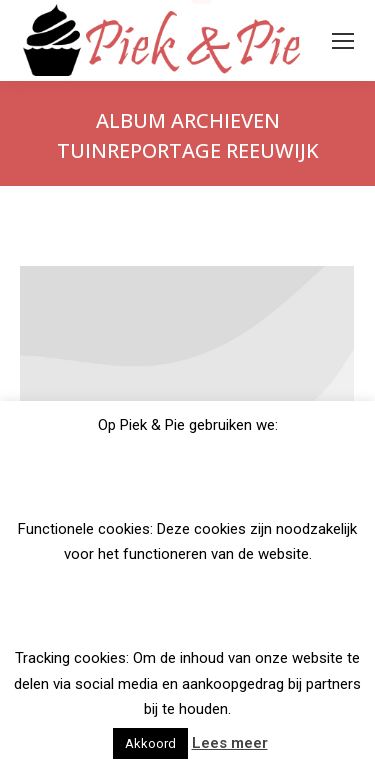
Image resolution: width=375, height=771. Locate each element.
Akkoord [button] (150, 743)
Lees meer (230, 743)
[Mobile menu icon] (343, 41)
